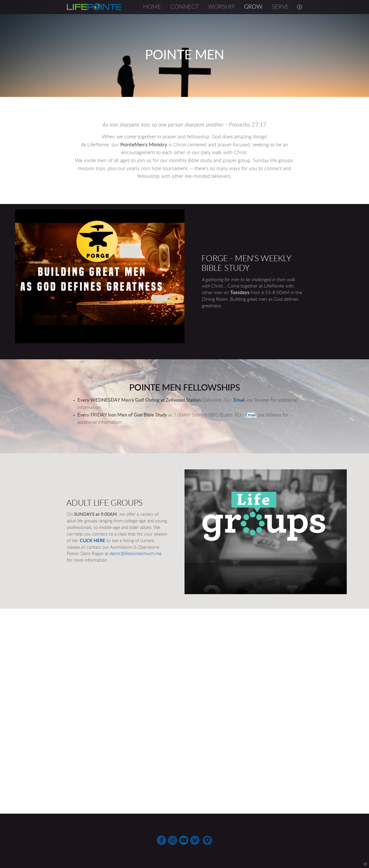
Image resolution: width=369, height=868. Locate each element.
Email (239, 400)
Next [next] (361, 712)
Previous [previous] (8, 712)
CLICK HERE (92, 541)
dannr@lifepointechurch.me (136, 554)
